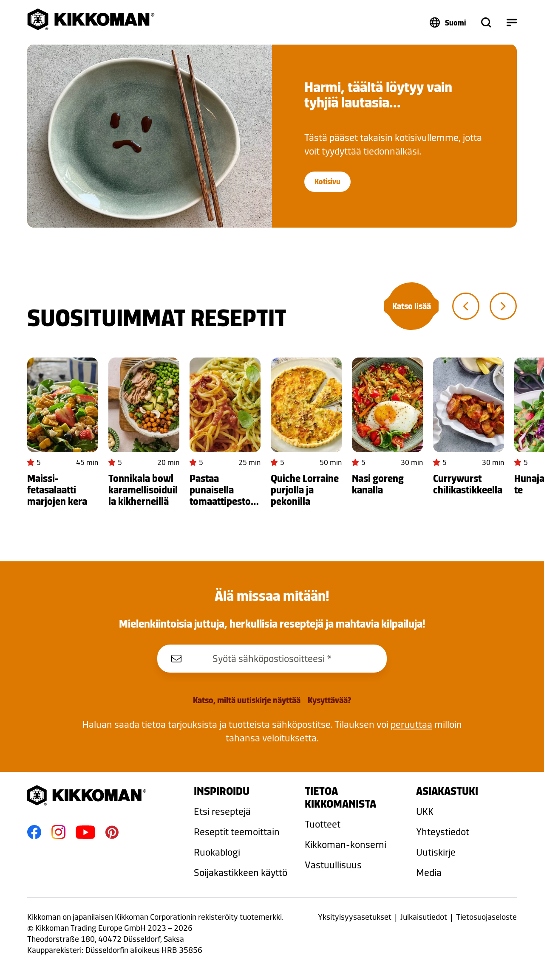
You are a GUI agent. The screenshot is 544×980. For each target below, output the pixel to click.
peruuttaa (411, 724)
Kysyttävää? (329, 700)
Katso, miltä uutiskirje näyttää (247, 700)
